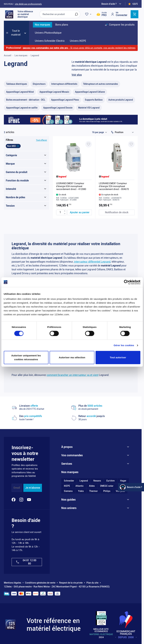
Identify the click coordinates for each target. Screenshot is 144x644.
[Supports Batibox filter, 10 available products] (94, 100)
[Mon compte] (119, 14)
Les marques (21, 55)
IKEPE (67, 486)
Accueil (8, 55)
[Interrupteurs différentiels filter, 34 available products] (64, 84)
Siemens (68, 491)
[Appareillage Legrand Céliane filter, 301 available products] (90, 92)
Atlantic (79, 486)
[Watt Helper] (131, 487)
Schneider (69, 481)
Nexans (97, 481)
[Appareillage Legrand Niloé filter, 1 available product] (20, 92)
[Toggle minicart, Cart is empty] (134, 14)
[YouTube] (29, 500)
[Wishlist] (89, 14)
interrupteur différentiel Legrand (92, 262)
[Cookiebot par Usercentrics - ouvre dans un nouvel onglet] (126, 282)
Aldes (92, 486)
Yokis (81, 491)
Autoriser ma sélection (72, 357)
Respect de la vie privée (71, 583)
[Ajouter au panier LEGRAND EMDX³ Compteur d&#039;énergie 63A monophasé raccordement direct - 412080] (80, 212)
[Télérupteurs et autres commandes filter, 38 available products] (100, 84)
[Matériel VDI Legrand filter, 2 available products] (89, 108)
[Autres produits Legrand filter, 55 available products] (121, 100)
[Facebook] (14, 500)
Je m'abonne (33, 488)
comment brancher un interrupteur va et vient (72, 375)
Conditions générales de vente (40, 583)
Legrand (84, 481)
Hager (123, 481)
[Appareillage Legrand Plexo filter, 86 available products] (65, 100)
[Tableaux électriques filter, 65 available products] (17, 84)
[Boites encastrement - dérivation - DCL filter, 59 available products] (26, 100)
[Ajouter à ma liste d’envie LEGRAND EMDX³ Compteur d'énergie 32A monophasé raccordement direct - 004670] (131, 144)
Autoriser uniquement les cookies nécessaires (26, 357)
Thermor (93, 491)
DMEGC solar (107, 486)
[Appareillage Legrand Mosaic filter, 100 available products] (54, 92)
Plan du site (92, 583)
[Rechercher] (76, 14)
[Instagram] (21, 500)
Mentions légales (12, 583)
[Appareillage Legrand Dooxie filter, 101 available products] (58, 108)
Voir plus (77, 75)
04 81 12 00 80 (26, 562)
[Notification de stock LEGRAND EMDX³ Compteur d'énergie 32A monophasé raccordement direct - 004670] (117, 212)
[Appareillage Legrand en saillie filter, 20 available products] (22, 108)
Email (17, 488)
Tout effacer (42, 140)
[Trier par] (125, 132)
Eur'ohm (111, 481)
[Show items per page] (99, 132)
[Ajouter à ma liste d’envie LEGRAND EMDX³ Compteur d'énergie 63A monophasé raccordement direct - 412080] (89, 144)
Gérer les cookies (124, 345)
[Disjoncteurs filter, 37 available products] (39, 84)
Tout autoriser (118, 357)
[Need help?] (112, 4)
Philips (107, 491)
